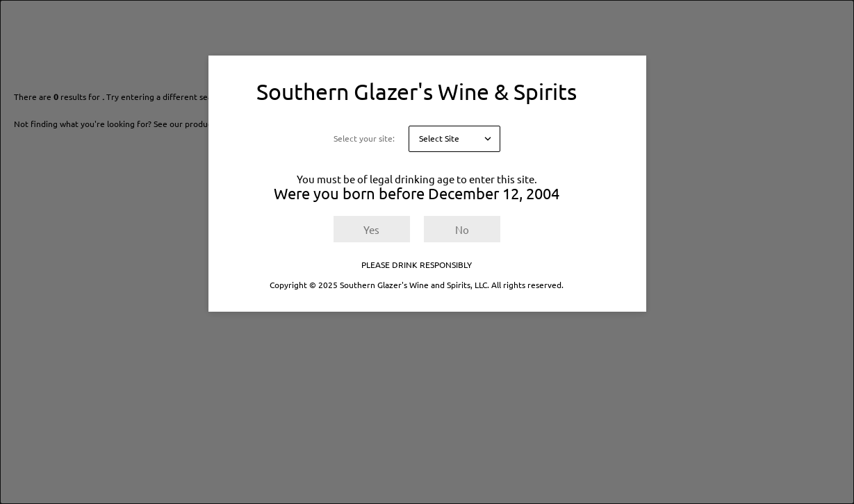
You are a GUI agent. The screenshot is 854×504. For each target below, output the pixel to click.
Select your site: (364, 139)
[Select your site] (454, 139)
